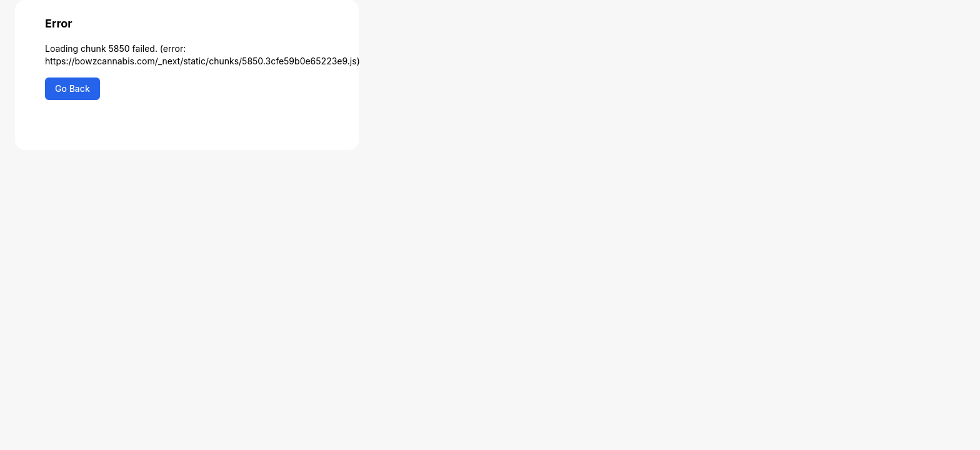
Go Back (72, 88)
